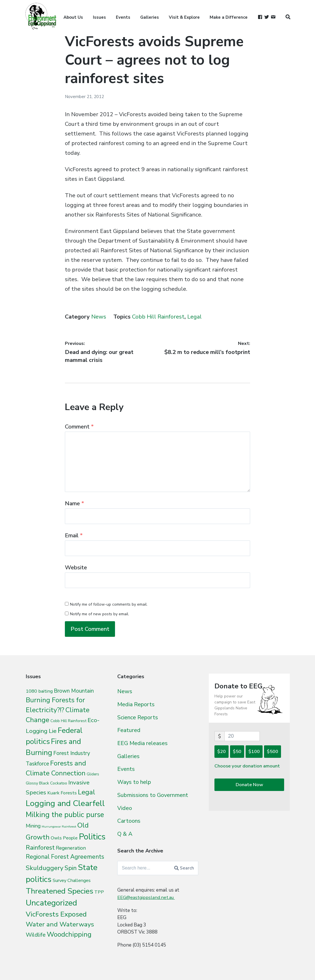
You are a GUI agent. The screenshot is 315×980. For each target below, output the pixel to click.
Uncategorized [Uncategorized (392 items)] (51, 903)
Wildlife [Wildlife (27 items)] (36, 935)
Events (123, 17)
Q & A (125, 833)
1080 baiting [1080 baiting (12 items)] (39, 691)
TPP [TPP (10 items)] (99, 892)
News (99, 317)
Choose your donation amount (248, 766)
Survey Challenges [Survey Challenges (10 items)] (72, 880)
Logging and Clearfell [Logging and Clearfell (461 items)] (65, 803)
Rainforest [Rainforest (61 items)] (40, 848)
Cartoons (130, 820)
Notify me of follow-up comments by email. (109, 604)
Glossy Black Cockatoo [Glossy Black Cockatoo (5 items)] (46, 783)
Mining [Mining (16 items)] (33, 826)
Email (74, 535)
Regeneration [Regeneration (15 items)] (71, 848)
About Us (73, 17)
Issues (99, 17)
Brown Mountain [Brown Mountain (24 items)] (74, 691)
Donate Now (249, 785)
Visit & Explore (184, 17)
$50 (237, 751)
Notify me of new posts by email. (100, 614)
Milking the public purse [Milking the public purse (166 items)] (65, 815)
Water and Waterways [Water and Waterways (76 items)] (60, 924)
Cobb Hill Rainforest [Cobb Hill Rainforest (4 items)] (68, 721)
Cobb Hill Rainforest (158, 317)
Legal (194, 317)
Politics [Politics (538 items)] (92, 837)
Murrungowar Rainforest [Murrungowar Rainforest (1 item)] (59, 827)
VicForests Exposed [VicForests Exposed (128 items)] (56, 914)
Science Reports (139, 717)
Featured (129, 730)
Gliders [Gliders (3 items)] (93, 774)
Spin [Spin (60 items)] (71, 868)
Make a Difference (229, 17)
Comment (79, 427)
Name (75, 503)
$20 (222, 751)
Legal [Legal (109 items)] (87, 792)
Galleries (150, 17)
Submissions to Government (155, 795)
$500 (273, 751)
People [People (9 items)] (70, 838)
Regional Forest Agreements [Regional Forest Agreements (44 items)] (65, 857)
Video (125, 808)
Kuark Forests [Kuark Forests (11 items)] (62, 793)
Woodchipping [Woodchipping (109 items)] (69, 934)
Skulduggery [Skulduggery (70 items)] (45, 868)
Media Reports (137, 704)
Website (76, 568)
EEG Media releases (143, 743)
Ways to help (135, 782)
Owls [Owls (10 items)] (56, 838)
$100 (254, 751)
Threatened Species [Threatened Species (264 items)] (59, 891)
